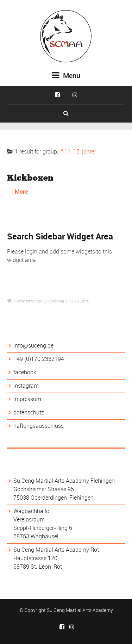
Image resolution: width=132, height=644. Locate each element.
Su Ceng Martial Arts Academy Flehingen (64, 481)
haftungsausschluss (39, 426)
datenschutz (29, 412)
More (21, 192)
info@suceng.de (33, 345)
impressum (27, 399)
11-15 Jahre (79, 301)
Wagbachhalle (31, 511)
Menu (66, 76)
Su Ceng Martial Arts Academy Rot (56, 550)
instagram (26, 386)
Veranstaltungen (30, 301)
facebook (25, 372)
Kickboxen (30, 178)
